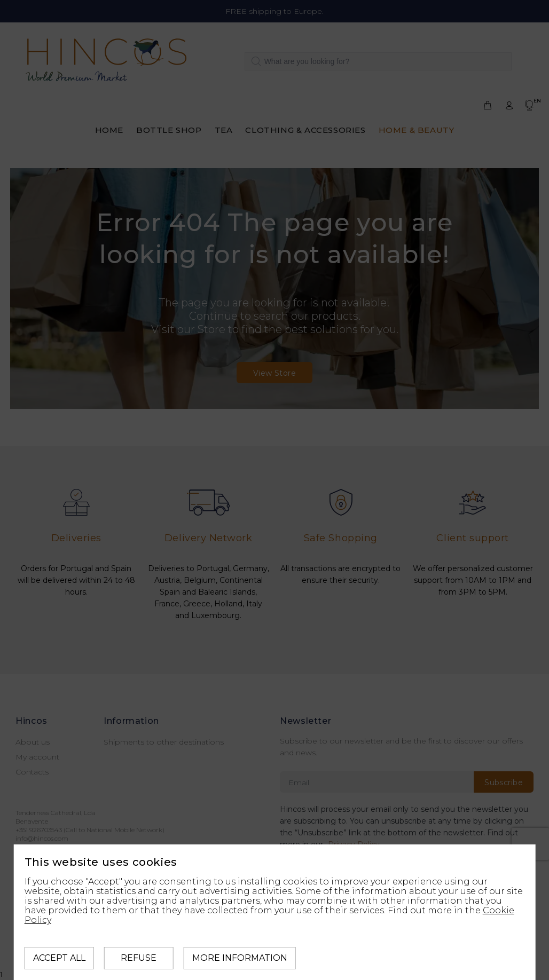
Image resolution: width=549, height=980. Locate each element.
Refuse (139, 958)
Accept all (59, 958)
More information (240, 958)
